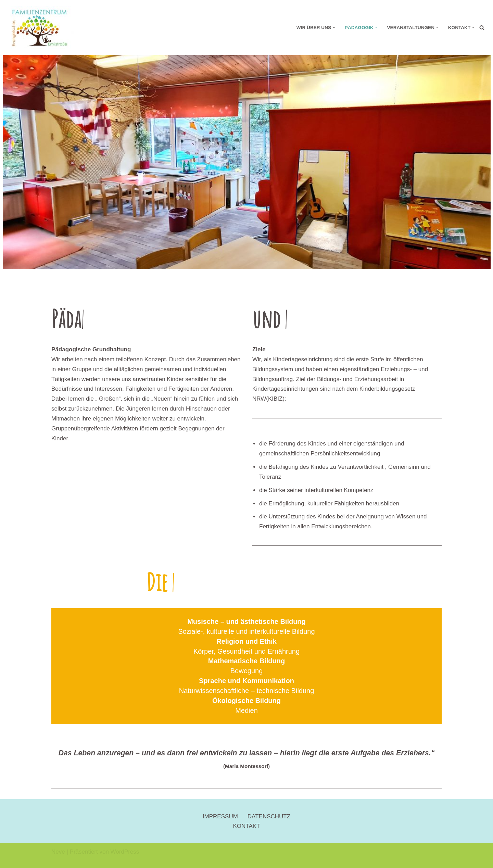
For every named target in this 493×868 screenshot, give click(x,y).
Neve (58, 852)
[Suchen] (482, 28)
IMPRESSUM (220, 816)
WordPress (125, 852)
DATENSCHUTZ (269, 816)
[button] (334, 28)
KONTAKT (246, 826)
